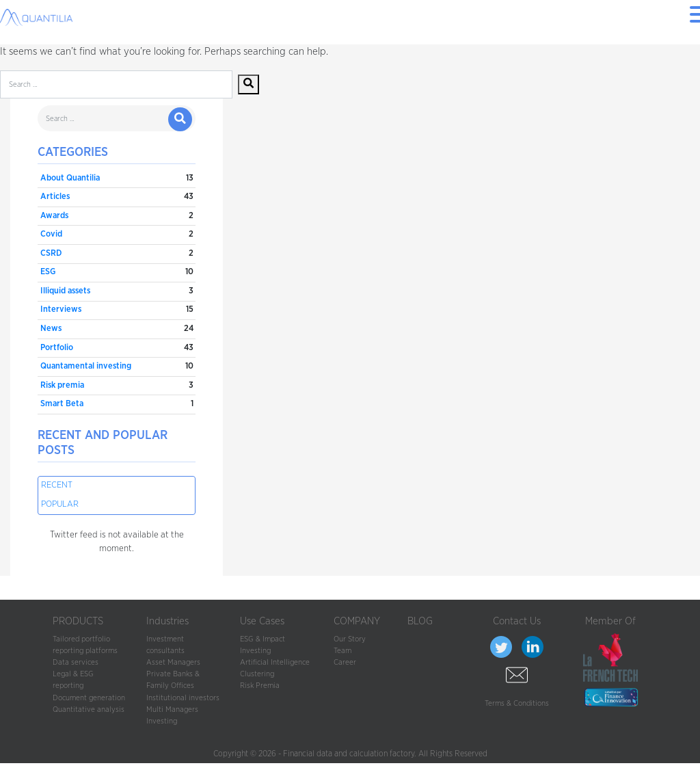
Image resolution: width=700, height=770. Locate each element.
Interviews (61, 309)
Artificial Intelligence (275, 662)
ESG (48, 272)
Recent (57, 485)
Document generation (89, 698)
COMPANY (357, 621)
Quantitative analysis (89, 709)
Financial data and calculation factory (349, 754)
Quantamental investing (86, 366)
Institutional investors (183, 698)
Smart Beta (62, 404)
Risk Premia (260, 686)
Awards (54, 216)
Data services (76, 662)
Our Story (350, 639)
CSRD (51, 253)
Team (342, 651)
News (51, 329)
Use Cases (262, 621)
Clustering (257, 674)
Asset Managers (173, 662)
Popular (60, 504)
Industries (167, 621)
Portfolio (57, 348)
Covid (51, 234)
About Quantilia (70, 178)
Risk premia (62, 385)
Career (345, 662)
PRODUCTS (78, 621)
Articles (55, 197)
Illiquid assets (65, 291)
